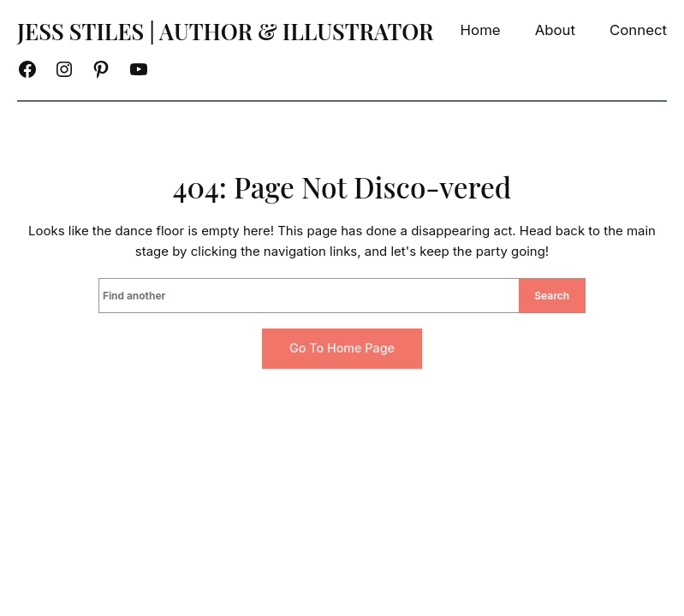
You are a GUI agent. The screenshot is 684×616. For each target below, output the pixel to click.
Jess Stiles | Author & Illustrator (226, 31)
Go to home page (342, 348)
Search (552, 296)
